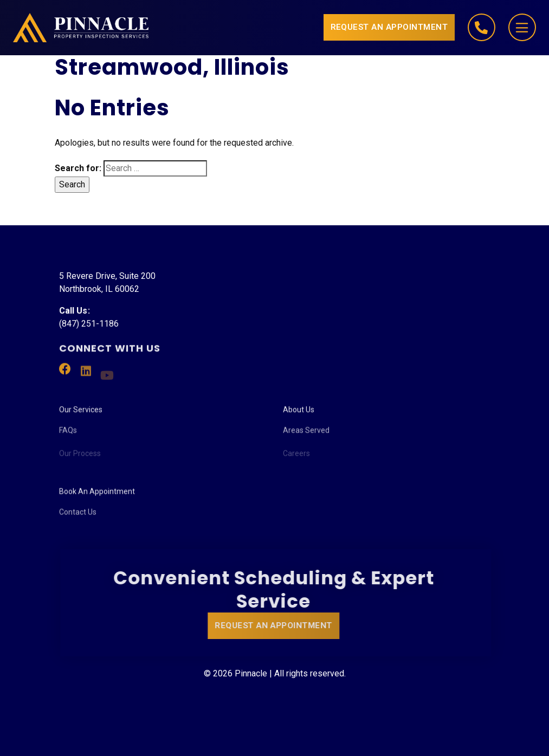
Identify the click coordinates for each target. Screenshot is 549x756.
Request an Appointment (389, 27)
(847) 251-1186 (89, 325)
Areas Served (306, 436)
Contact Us (78, 518)
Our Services (81, 413)
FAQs (68, 436)
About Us (299, 413)
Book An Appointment (97, 495)
